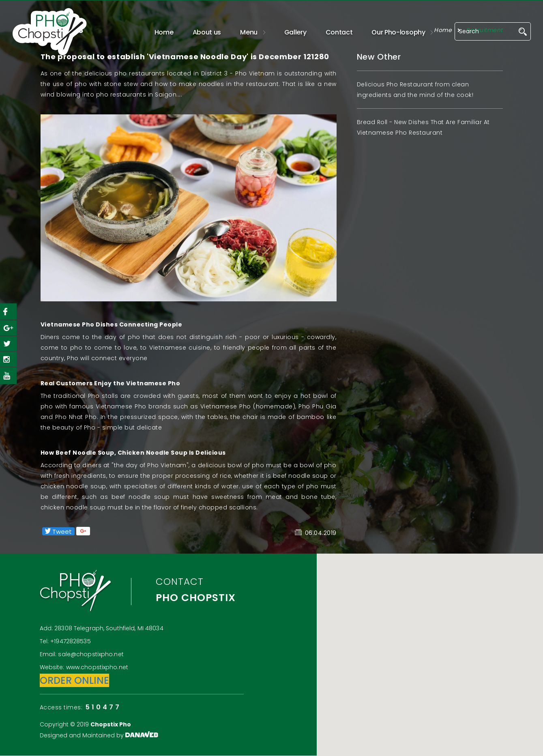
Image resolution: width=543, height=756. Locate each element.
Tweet (58, 531)
